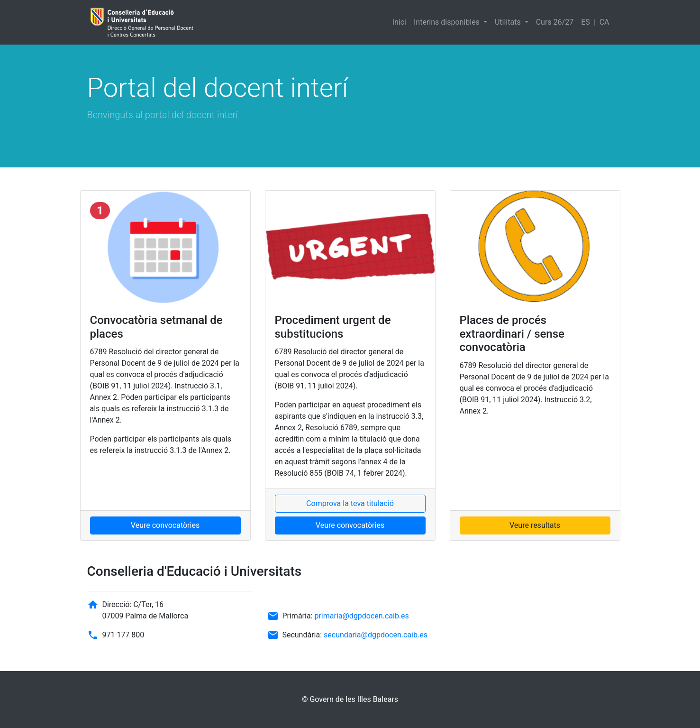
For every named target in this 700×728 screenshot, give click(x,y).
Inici (399, 22)
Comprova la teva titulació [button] (350, 503)
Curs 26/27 (555, 22)
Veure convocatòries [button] (165, 525)
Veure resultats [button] (535, 525)
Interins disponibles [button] (448, 22)
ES (586, 22)
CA (605, 22)
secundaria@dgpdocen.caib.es (376, 635)
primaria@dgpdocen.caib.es (361, 616)
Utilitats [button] (509, 22)
